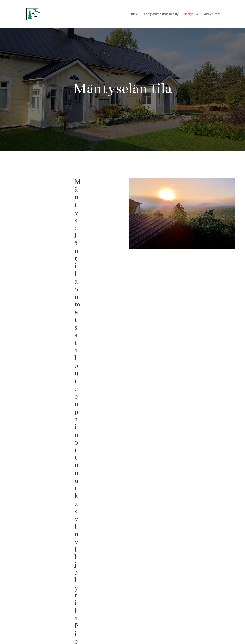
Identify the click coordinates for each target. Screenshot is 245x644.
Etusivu (134, 14)
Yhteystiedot (212, 14)
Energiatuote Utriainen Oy (161, 14)
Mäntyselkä (191, 14)
